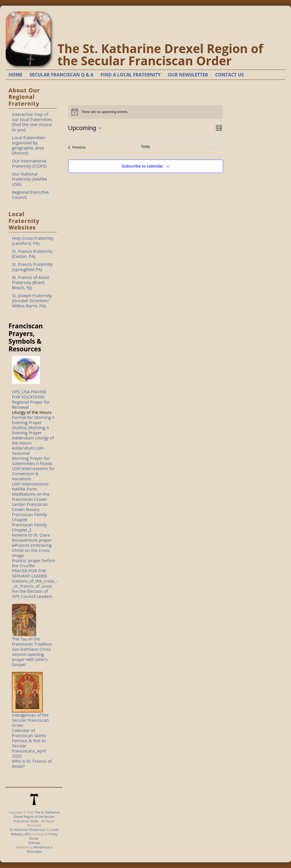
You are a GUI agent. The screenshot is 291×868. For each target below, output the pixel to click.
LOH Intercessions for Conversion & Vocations (33, 473)
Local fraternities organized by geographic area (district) (29, 145)
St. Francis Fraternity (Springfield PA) (32, 267)
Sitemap (34, 843)
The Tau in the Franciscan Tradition (32, 641)
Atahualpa (34, 851)
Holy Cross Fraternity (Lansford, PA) (33, 241)
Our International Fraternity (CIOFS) (29, 163)
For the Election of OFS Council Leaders (32, 594)
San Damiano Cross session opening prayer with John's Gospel (31, 657)
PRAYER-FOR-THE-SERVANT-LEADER (30, 573)
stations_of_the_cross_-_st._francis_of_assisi (35, 583)
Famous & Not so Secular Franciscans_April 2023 (29, 748)
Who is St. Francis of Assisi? (32, 763)
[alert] (146, 112)
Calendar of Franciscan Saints (29, 733)
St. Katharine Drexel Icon (28, 830)
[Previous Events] (77, 147)
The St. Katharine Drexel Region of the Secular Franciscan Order (160, 55)
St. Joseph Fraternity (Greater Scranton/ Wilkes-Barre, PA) (32, 301)
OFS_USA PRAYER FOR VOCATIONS (29, 394)
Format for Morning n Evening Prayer (33, 420)
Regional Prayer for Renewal (31, 404)
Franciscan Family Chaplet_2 (29, 527)
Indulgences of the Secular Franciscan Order (30, 720)
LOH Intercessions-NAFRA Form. (31, 486)
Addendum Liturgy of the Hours (33, 440)
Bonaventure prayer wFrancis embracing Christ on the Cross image (32, 548)
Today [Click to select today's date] (145, 147)
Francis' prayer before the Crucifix (34, 563)
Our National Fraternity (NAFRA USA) (30, 179)
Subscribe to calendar (142, 166)
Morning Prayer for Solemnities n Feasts (32, 461)
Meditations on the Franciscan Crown (31, 496)
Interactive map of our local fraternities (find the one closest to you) (32, 122)
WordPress (41, 847)
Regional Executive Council (30, 195)
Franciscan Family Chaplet (29, 517)
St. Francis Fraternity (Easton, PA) (32, 254)
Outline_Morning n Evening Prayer (30, 430)
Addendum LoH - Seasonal (29, 450)
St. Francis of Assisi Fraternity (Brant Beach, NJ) (31, 282)
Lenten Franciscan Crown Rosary (30, 507)
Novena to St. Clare (31, 535)
